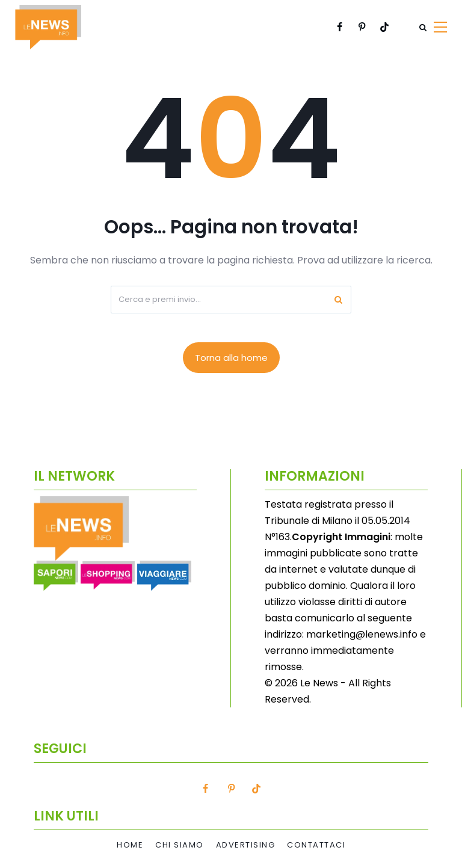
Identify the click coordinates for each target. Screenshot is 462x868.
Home (130, 845)
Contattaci (316, 845)
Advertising (246, 845)
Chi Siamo (180, 845)
